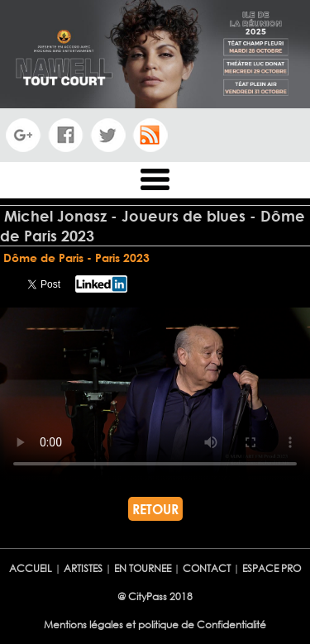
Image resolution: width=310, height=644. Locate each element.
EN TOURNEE (143, 568)
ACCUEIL (31, 568)
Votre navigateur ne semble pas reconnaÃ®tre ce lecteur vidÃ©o (155, 395)
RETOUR (155, 509)
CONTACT (208, 568)
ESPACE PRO (272, 568)
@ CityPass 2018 (155, 596)
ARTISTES (84, 568)
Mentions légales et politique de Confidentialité (155, 625)
